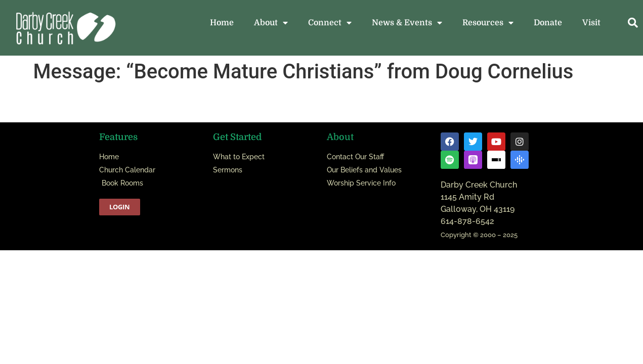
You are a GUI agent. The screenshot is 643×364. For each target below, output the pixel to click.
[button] (633, 23)
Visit (591, 23)
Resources (488, 23)
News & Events (407, 23)
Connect (330, 23)
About (271, 23)
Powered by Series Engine (537, 112)
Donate (548, 23)
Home (222, 23)
